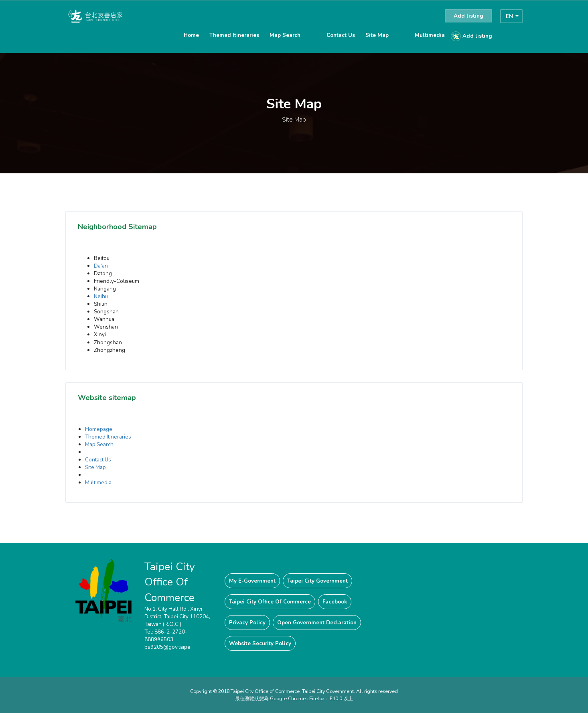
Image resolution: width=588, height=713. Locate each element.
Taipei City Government (317, 581)
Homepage (99, 429)
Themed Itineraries (234, 35)
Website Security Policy (260, 643)
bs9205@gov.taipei (168, 647)
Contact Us (341, 35)
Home (191, 35)
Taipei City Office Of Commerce (270, 602)
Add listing (468, 16)
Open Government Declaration (317, 623)
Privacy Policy (247, 623)
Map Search (285, 35)
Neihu (101, 296)
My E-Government (252, 581)
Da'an (101, 266)
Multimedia (430, 35)
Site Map (377, 35)
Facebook (335, 602)
